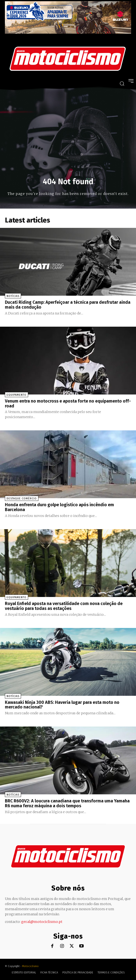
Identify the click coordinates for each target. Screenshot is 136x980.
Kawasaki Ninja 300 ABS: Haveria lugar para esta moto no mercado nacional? (62, 705)
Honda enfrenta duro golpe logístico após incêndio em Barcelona (59, 507)
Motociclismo (30, 966)
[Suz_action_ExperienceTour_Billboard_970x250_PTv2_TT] (68, 32)
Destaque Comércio (22, 499)
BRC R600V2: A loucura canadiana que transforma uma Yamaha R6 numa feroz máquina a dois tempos (67, 803)
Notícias (13, 296)
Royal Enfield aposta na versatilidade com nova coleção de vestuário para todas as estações (64, 606)
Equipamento (17, 395)
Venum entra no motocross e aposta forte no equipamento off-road (68, 404)
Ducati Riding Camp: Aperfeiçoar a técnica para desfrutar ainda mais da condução (68, 305)
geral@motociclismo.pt (42, 922)
